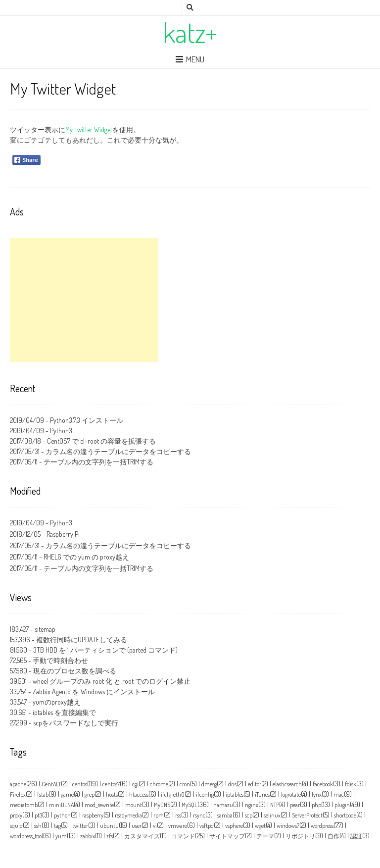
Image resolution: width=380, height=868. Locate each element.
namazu (223, 805)
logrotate (291, 794)
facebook (323, 784)
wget (260, 826)
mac (339, 794)
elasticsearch (287, 784)
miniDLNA (61, 805)
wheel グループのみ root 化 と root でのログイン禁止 (112, 681)
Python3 (61, 431)
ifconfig (205, 794)
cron (185, 784)
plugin (342, 805)
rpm (159, 815)
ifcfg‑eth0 (173, 794)
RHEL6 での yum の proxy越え (86, 557)
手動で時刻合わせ (60, 660)
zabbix (88, 836)
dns (232, 784)
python (62, 815)
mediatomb (24, 805)
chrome (159, 784)
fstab (43, 794)
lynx (317, 794)
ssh (38, 826)
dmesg (209, 784)
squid (16, 826)
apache (18, 784)
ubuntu (109, 826)
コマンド (183, 836)
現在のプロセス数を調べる (75, 671)
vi (155, 826)
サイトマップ (227, 836)
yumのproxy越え (57, 702)
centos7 (111, 784)
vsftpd (207, 826)
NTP (275, 805)
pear (295, 805)
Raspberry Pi (63, 534)
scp (249, 815)
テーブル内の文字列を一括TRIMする (98, 462)
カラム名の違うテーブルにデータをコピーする (118, 451)
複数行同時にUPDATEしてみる (82, 639)
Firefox (18, 794)
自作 (333, 836)
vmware (178, 826)
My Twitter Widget (89, 129)
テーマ (265, 836)
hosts (112, 794)
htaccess (139, 794)
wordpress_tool (26, 836)
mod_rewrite (99, 805)
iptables (235, 794)
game (67, 794)
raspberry (93, 815)
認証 (356, 836)
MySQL (190, 805)
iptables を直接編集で (64, 712)
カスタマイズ (142, 836)
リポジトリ (300, 836)
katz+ (190, 32)
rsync (199, 815)
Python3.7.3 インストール (87, 420)
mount (134, 805)
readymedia (128, 815)
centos (80, 784)
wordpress (322, 826)
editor (255, 784)
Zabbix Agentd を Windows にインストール (94, 691)
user (137, 826)
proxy (16, 815)
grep (90, 794)
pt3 (38, 815)
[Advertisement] (84, 300)
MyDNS (162, 805)
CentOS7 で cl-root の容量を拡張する (101, 441)
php (316, 805)
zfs (110, 836)
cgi (135, 784)
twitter (80, 826)
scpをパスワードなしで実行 (76, 723)
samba (225, 815)
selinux (272, 815)
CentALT (51, 784)
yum (61, 836)
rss (178, 815)
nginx (252, 805)
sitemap (45, 629)
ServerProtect (307, 815)
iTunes (262, 794)
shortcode (345, 815)
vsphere (234, 826)
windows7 (288, 826)
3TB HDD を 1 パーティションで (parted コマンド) (105, 650)
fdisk (351, 784)
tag (57, 826)
